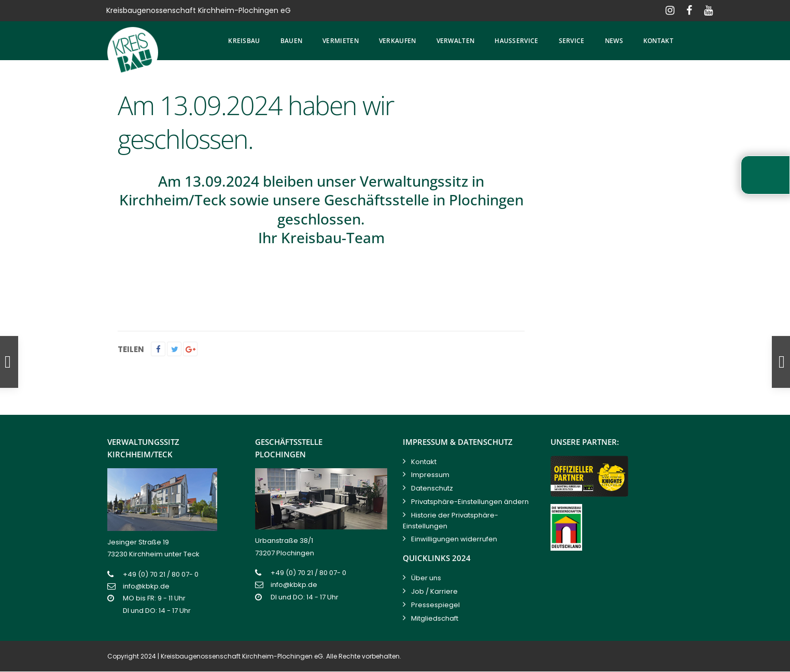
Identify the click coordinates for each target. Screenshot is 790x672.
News (614, 41)
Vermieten (341, 41)
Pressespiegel (435, 605)
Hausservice (516, 41)
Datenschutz (432, 488)
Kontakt (658, 41)
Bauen (292, 41)
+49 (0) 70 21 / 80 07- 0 (161, 574)
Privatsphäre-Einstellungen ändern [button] (470, 502)
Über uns (426, 578)
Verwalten (456, 41)
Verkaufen (398, 41)
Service (572, 41)
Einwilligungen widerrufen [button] (454, 539)
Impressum (430, 475)
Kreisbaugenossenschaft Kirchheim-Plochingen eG (242, 656)
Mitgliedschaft (435, 618)
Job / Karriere (434, 591)
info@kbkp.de (146, 586)
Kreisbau (244, 41)
